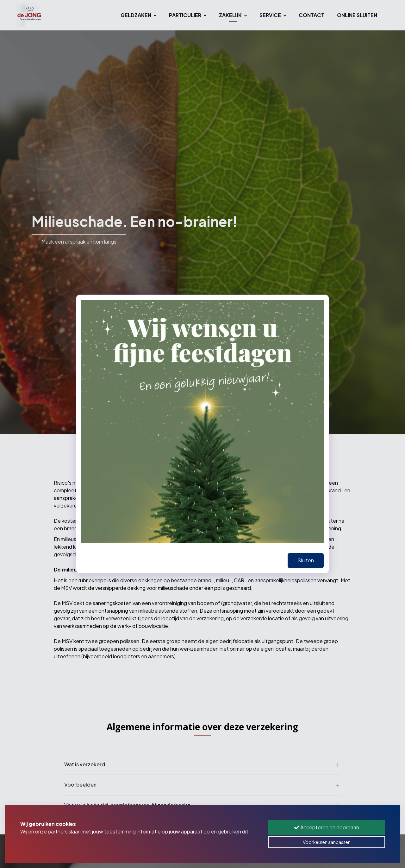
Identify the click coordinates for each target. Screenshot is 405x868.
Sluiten (306, 560)
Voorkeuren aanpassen (327, 842)
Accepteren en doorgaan (327, 827)
